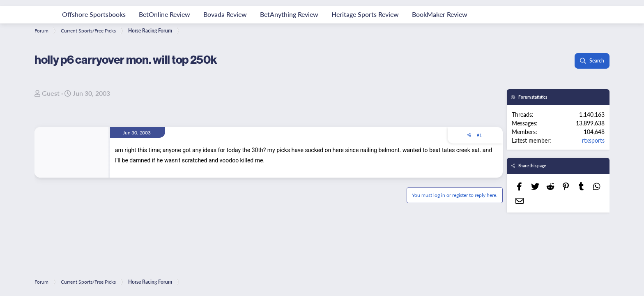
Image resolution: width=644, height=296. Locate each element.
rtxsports (593, 140)
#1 (479, 135)
